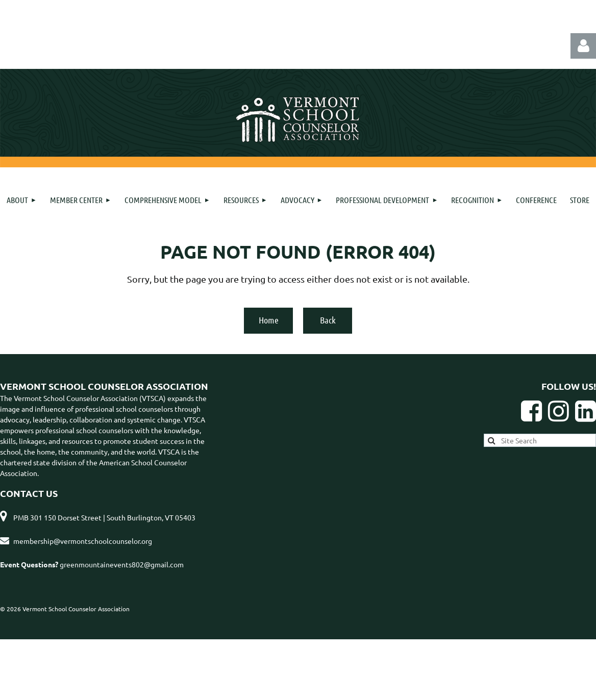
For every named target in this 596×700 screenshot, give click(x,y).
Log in (583, 46)
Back (328, 320)
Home (269, 320)
